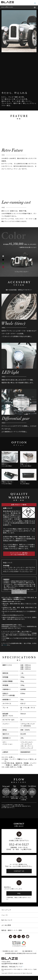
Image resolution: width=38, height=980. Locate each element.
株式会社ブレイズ (16, 971)
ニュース (5, 919)
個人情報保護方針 (28, 955)
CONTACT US (19, 875)
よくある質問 (6, 929)
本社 (19, 898)
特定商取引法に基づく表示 (10, 955)
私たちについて (7, 924)
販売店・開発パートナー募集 (12, 934)
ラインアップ (6, 914)
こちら (5, 649)
